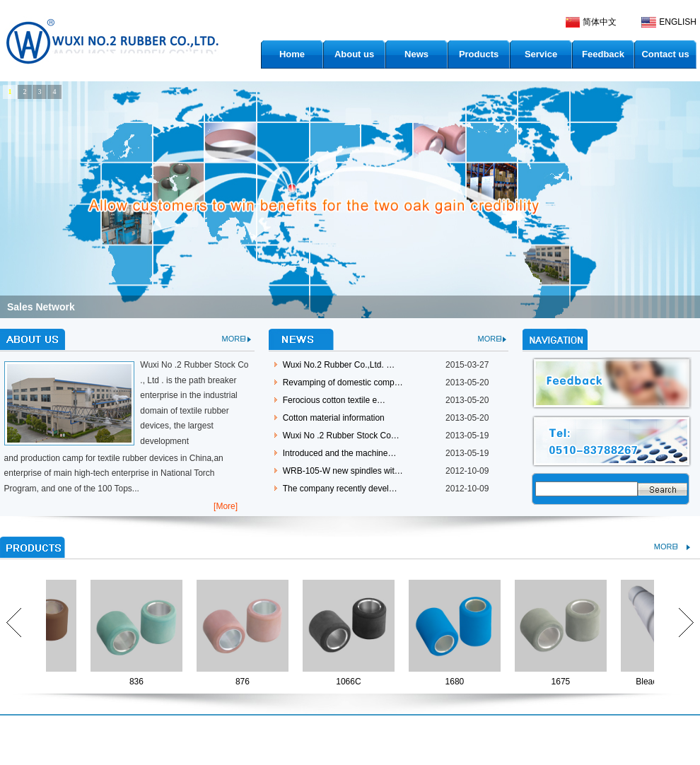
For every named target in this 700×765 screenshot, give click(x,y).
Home (292, 54)
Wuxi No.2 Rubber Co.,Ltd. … (339, 365)
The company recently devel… (340, 489)
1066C (351, 682)
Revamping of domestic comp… (343, 382)
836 (139, 682)
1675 (564, 682)
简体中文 (600, 22)
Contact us (665, 54)
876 (245, 682)
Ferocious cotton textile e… (334, 400)
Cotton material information (334, 418)
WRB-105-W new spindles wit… (343, 471)
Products (479, 54)
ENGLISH (678, 22)
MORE (234, 339)
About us (354, 54)
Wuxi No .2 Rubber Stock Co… (341, 436)
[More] (226, 506)
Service (541, 54)
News (416, 54)
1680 (458, 682)
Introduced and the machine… (340, 453)
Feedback (603, 54)
